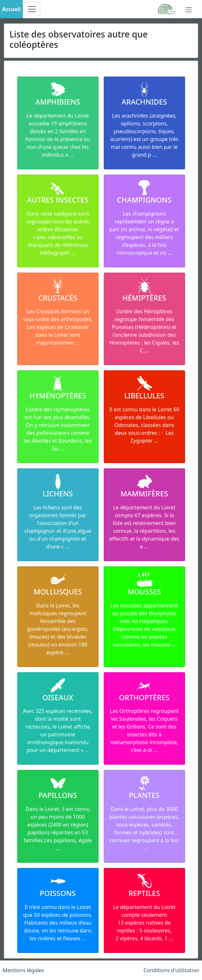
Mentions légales (23, 970)
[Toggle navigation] (32, 9)
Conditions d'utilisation (171, 970)
